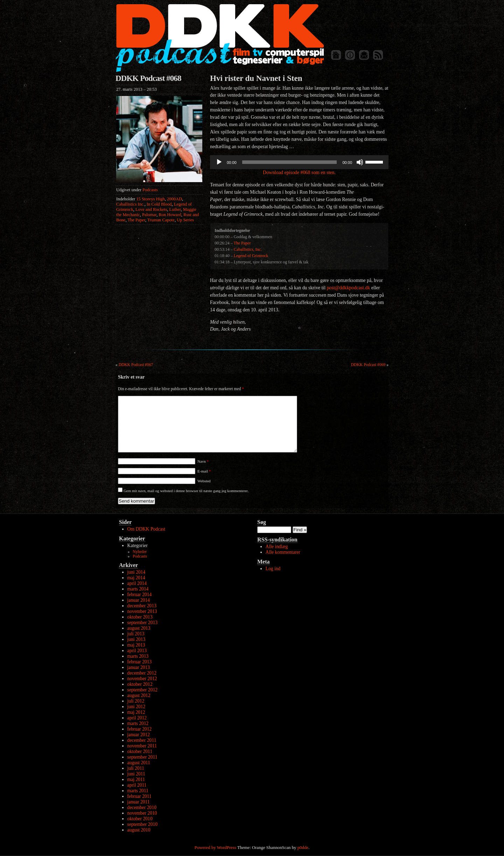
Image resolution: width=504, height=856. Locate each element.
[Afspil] (219, 162)
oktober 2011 (140, 751)
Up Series (185, 220)
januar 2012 (139, 735)
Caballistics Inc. (130, 204)
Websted (204, 481)
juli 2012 (136, 701)
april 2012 (137, 718)
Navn (203, 461)
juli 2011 (136, 768)
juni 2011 (136, 774)
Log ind (273, 569)
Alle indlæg (277, 547)
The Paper (136, 220)
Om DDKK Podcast (146, 529)
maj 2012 (136, 712)
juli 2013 (136, 634)
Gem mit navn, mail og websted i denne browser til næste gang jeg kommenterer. (186, 491)
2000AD (174, 199)
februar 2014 (140, 595)
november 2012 (142, 679)
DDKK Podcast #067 (136, 365)
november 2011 (142, 746)
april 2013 (137, 651)
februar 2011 (139, 796)
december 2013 (142, 606)
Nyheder (140, 552)
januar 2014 (139, 600)
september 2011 (142, 757)
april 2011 (137, 785)
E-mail (204, 471)
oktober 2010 (140, 819)
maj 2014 (136, 578)
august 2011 (139, 763)
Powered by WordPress (215, 848)
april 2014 (137, 583)
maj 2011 (136, 779)
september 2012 (142, 690)
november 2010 (142, 813)
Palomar (149, 215)
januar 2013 (139, 667)
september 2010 (142, 824)
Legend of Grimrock (251, 256)
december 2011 (142, 740)
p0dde (303, 848)
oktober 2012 (140, 684)
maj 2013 (136, 645)
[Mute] (360, 162)
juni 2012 (136, 707)
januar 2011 (139, 802)
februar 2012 (140, 729)
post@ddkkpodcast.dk (349, 288)
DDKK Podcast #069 (368, 365)
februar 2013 (140, 662)
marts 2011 (138, 791)
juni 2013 (136, 639)
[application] (299, 162)
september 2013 (142, 623)
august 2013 (139, 628)
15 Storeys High (150, 199)
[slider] (290, 162)
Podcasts (150, 190)
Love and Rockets (151, 209)
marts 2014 (138, 589)
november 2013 (142, 611)
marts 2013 (138, 656)
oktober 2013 (140, 617)
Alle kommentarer (283, 552)
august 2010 (139, 830)
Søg (262, 522)
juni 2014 (136, 572)
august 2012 (139, 695)
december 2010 (142, 807)
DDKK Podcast (220, 38)
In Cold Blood (159, 204)
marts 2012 (138, 723)
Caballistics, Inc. (248, 249)
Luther (175, 209)
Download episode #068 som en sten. (299, 172)
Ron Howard (170, 215)
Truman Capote (161, 220)
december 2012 (142, 673)
